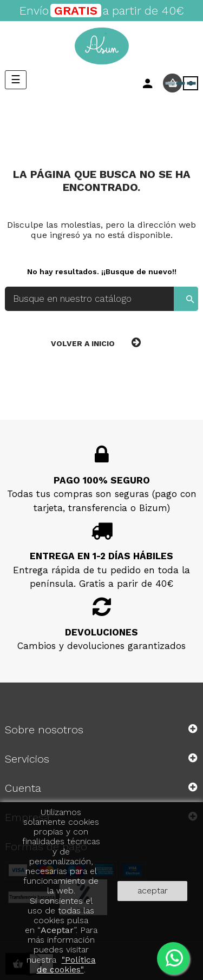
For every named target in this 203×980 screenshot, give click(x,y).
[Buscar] (101, 299)
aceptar (153, 890)
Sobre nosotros (44, 730)
